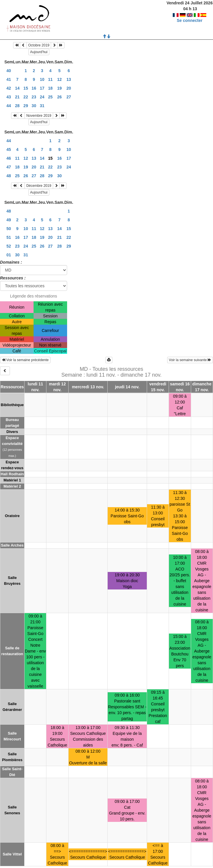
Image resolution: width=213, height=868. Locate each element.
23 (34, 97)
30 (34, 106)
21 (18, 97)
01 (9, 255)
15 (26, 88)
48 (9, 176)
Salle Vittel (12, 854)
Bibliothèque (12, 405)
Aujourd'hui (39, 52)
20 (69, 88)
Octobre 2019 (39, 45)
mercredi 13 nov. (88, 387)
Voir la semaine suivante (190, 360)
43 (9, 97)
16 (34, 88)
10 (42, 79)
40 (9, 71)
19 (60, 88)
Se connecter (190, 20)
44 (9, 106)
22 (26, 97)
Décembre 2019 (39, 186)
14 (18, 88)
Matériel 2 (12, 486)
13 (69, 79)
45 (9, 149)
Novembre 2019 (39, 116)
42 (9, 88)
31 (42, 106)
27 (69, 97)
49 (9, 220)
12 (60, 79)
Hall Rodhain (12, 474)
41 (9, 79)
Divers (12, 432)
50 (9, 229)
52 (9, 246)
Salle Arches (12, 545)
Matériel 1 (12, 480)
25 (50, 97)
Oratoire (12, 516)
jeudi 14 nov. (127, 387)
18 (50, 88)
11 (50, 79)
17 (42, 88)
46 (9, 158)
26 (60, 97)
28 (18, 106)
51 (9, 237)
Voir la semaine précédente (25, 360)
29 (26, 106)
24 (42, 97)
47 (9, 167)
